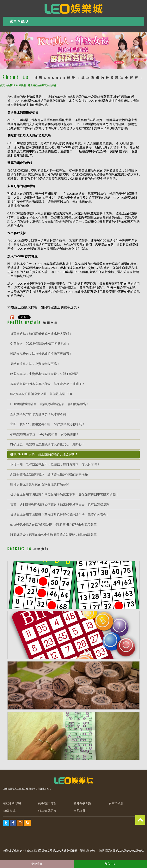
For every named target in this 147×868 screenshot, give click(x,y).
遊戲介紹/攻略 (12, 803)
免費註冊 (37, 864)
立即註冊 (79, 811)
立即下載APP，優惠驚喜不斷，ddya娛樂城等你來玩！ (48, 424)
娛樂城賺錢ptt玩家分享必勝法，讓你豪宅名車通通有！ (48, 384)
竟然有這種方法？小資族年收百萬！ (35, 364)
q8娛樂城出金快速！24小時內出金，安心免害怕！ (45, 434)
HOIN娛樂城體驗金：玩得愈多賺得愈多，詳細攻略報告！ (50, 404)
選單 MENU (19, 21)
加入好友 (110, 864)
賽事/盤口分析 (47, 803)
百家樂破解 (116, 803)
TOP (140, 820)
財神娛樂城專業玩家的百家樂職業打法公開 (40, 484)
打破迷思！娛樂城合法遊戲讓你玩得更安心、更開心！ (47, 444)
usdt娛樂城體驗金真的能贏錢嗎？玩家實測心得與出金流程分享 (53, 525)
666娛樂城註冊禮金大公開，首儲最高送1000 (41, 394)
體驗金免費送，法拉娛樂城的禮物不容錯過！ (41, 354)
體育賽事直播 (82, 803)
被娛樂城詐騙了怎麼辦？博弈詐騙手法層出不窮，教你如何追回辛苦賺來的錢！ (64, 495)
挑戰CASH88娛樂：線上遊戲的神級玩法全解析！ (44, 454)
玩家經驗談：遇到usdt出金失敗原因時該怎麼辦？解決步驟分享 (53, 535)
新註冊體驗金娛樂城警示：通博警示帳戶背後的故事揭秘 (49, 474)
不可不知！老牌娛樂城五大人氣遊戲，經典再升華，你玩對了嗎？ (55, 464)
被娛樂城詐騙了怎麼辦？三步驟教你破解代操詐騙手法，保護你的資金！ (60, 515)
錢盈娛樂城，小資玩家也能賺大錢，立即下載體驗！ (46, 374)
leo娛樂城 (9, 811)
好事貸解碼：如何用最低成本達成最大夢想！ (41, 334)
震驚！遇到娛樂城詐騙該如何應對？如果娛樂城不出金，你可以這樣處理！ (61, 505)
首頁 (2, 85)
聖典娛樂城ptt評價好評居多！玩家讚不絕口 (40, 414)
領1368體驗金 (47, 811)
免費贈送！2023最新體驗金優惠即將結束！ (40, 344)
